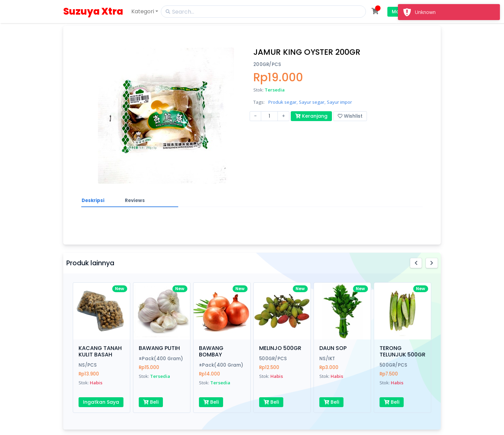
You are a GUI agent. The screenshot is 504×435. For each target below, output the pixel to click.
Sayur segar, (312, 102)
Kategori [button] (143, 11)
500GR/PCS (273, 359)
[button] (416, 263)
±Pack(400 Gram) (161, 359)
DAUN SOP (333, 348)
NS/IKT (327, 359)
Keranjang (311, 116)
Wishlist (350, 116)
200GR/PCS (267, 64)
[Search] (263, 12)
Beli (151, 402)
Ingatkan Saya (101, 402)
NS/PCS (88, 365)
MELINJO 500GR (280, 348)
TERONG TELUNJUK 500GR (402, 351)
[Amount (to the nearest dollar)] (269, 116)
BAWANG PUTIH (159, 348)
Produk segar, (283, 102)
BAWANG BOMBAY (211, 351)
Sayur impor (339, 102)
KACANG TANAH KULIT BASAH (100, 351)
